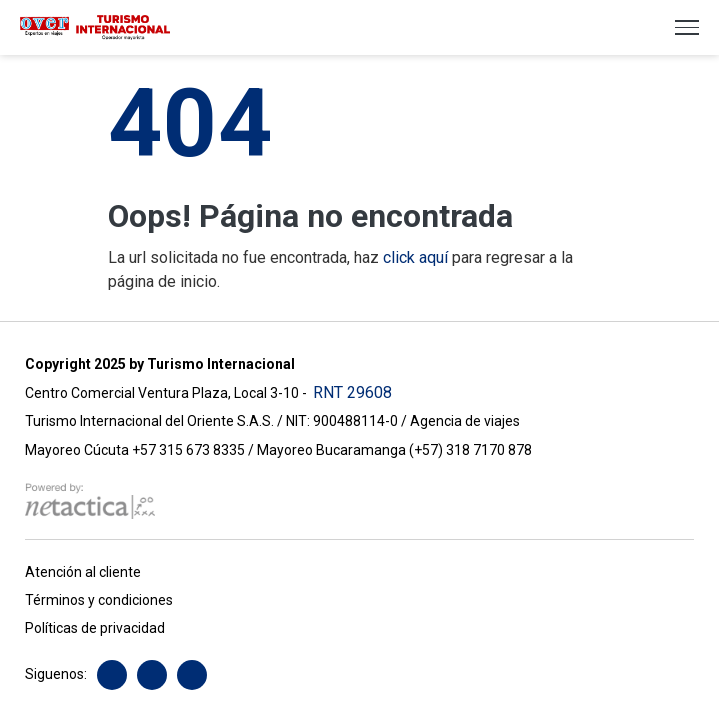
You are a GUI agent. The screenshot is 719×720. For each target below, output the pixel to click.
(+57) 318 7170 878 (470, 450)
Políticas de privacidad (95, 628)
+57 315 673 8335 (190, 450)
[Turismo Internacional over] (95, 26)
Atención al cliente (83, 572)
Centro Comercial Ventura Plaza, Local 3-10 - (169, 393)
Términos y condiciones (99, 600)
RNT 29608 (352, 392)
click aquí (415, 257)
